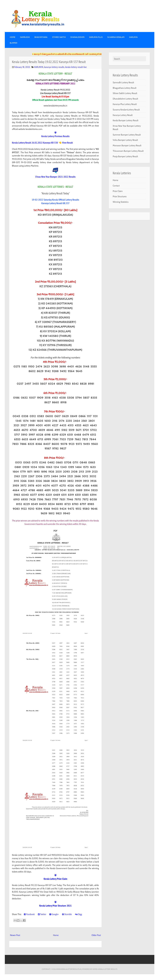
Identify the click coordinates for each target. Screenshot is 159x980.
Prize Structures (120, 196)
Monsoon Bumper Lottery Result (127, 145)
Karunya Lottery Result (123, 115)
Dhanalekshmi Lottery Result (125, 99)
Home (13, 37)
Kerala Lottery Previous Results (55, 136)
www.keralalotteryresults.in (69, 969)
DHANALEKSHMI (77, 37)
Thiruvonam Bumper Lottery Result (128, 151)
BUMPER (14, 43)
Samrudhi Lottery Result (123, 82)
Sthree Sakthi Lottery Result (125, 93)
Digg (79, 914)
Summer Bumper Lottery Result (127, 135)
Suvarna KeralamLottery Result (126, 110)
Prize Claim (118, 191)
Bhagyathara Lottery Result (125, 88)
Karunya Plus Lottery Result (125, 104)
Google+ (54, 914)
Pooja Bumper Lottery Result (125, 156)
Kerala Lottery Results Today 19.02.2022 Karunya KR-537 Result (49, 62)
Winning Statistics (121, 202)
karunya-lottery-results (54, 67)
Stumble (67, 914)
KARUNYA (133, 37)
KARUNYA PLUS (96, 37)
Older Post (96, 935)
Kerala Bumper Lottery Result (125, 120)
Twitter (42, 914)
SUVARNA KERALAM (116, 37)
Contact (116, 186)
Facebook (29, 914)
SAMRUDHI (25, 37)
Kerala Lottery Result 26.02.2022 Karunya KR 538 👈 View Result (42, 143)
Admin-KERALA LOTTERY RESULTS (105, 969)
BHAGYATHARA (41, 37)
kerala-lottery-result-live (76, 67)
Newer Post (15, 935)
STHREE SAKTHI (59, 37)
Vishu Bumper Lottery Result (125, 140)
